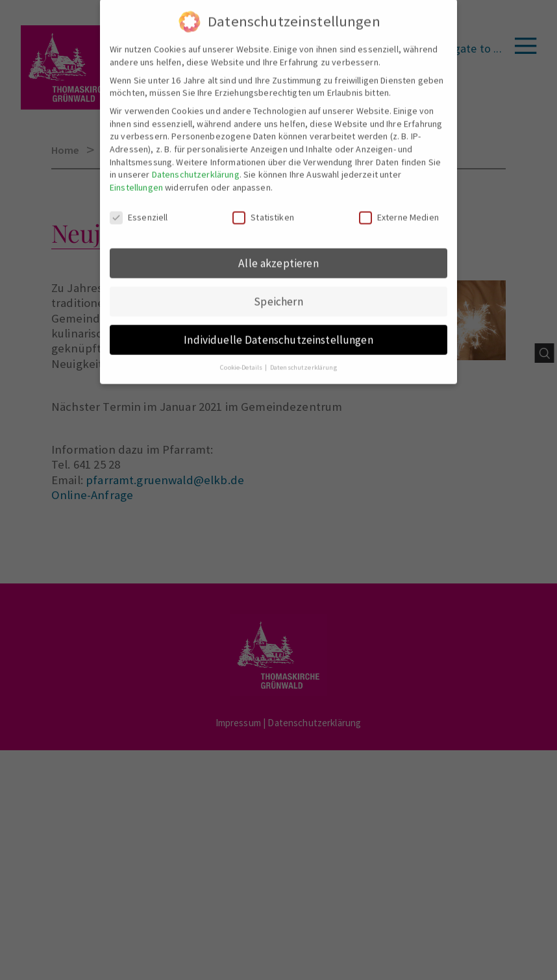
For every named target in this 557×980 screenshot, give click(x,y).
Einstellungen (136, 178)
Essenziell (139, 209)
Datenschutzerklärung (196, 166)
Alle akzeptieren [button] (278, 254)
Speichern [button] (278, 293)
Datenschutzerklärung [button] (303, 359)
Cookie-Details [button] (242, 359)
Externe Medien (399, 209)
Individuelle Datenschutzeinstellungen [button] (278, 331)
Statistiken (263, 209)
